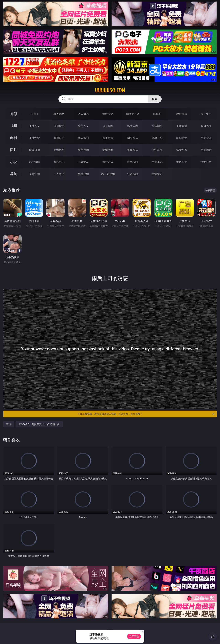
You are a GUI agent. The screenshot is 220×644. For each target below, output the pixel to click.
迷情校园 (133, 162)
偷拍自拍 (59, 138)
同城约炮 (34, 174)
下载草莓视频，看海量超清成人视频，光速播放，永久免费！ (146, 414)
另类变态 (206, 138)
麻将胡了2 (132, 114)
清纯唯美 (157, 150)
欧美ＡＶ (83, 126)
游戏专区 (108, 114)
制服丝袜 (133, 138)
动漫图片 (108, 150)
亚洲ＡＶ (34, 126)
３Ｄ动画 (108, 126)
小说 (14, 162)
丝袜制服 (157, 126)
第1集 (9, 424)
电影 (14, 138)
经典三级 (157, 138)
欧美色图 (83, 150)
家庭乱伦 (59, 162)
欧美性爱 (108, 138)
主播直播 (182, 126)
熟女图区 (182, 150)
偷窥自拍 (34, 150)
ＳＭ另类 (206, 126)
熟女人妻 (133, 126)
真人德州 (59, 114)
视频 (14, 126)
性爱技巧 (206, 162)
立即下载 (134, 636)
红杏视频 (133, 174)
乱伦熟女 (182, 138)
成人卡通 (83, 138)
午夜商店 (59, 174)
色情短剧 (157, 174)
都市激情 (34, 162)
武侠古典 (108, 162)
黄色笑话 (182, 162)
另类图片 (206, 150)
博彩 (14, 114)
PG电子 (34, 114)
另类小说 (157, 162)
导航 (14, 174)
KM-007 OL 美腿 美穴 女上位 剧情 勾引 (39, 424)
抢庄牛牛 (206, 114)
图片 (14, 150)
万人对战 (83, 114)
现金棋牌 (182, 114)
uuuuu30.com (110, 90)
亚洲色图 (59, 150)
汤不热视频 (108, 174)
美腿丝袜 (133, 150)
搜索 (155, 99)
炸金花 (157, 114)
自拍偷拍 (59, 126)
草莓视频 (83, 174)
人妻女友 (83, 162)
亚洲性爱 (34, 138)
